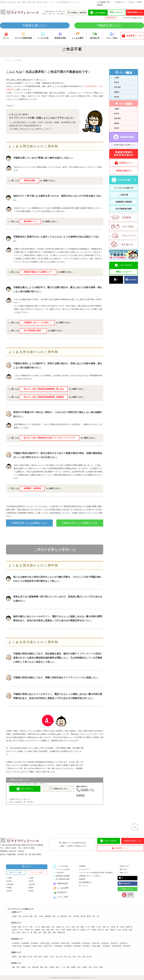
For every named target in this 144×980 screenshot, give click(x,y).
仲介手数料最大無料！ (33, 331)
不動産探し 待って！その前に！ (37, 323)
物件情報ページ (30, 221)
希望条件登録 (60, 36)
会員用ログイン (124, 163)
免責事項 (82, 879)
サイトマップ (84, 886)
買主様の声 (95, 36)
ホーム (6, 36)
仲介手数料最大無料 (124, 209)
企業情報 (139, 2)
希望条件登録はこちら (135, 12)
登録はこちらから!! (116, 12)
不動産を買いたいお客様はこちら (29, 523)
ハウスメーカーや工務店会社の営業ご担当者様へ (96, 873)
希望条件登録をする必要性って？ (38, 272)
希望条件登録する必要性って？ (125, 145)
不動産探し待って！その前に (125, 2)
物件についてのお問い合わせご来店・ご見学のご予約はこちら (73, 844)
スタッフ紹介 (112, 36)
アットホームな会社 (63, 869)
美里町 (117, 92)
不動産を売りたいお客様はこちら (80, 523)
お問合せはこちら (58, 789)
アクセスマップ (84, 869)
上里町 (117, 78)
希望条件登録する (124, 171)
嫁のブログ (124, 869)
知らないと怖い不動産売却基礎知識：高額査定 (44, 397)
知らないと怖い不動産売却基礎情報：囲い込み (44, 389)
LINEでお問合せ (109, 841)
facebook (131, 280)
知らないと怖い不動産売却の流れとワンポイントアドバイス (50, 438)
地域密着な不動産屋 (124, 202)
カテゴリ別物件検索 (23, 36)
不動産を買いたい (35, 25)
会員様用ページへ (132, 36)
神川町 (117, 97)
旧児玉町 (117, 87)
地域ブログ (124, 873)
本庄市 (117, 82)
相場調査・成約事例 (32, 488)
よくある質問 (78, 36)
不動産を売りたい (109, 25)
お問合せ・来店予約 (77, 12)
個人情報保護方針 (85, 882)
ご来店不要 (124, 195)
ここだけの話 (43, 36)
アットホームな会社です (124, 188)
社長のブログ (124, 866)
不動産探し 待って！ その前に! (90, 876)
